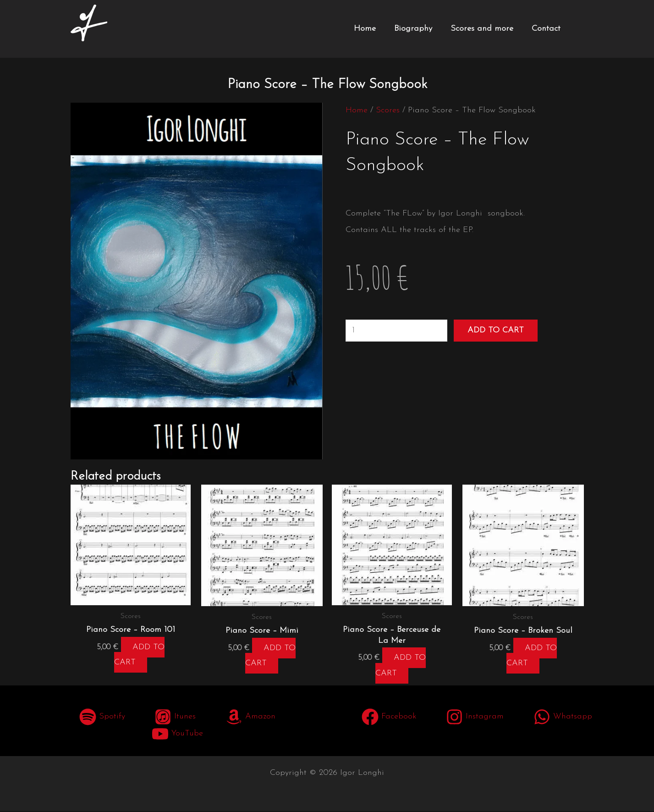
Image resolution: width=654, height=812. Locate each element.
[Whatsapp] (562, 718)
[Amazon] (250, 718)
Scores (388, 110)
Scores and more (482, 29)
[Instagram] (475, 718)
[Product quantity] (396, 331)
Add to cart (496, 330)
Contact (546, 29)
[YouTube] (177, 735)
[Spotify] (102, 718)
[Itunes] (175, 718)
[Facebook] (389, 718)
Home (365, 29)
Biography (413, 29)
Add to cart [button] (140, 656)
